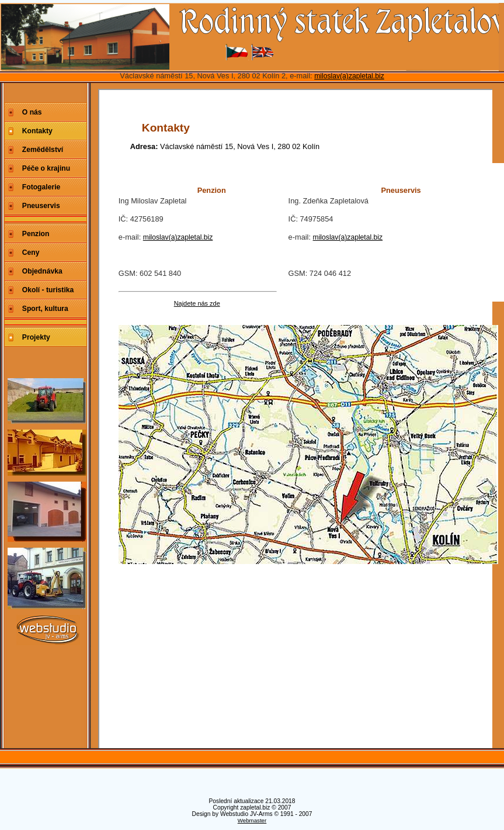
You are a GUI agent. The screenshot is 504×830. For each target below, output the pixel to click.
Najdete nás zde (197, 303)
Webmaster (252, 820)
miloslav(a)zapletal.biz (349, 76)
